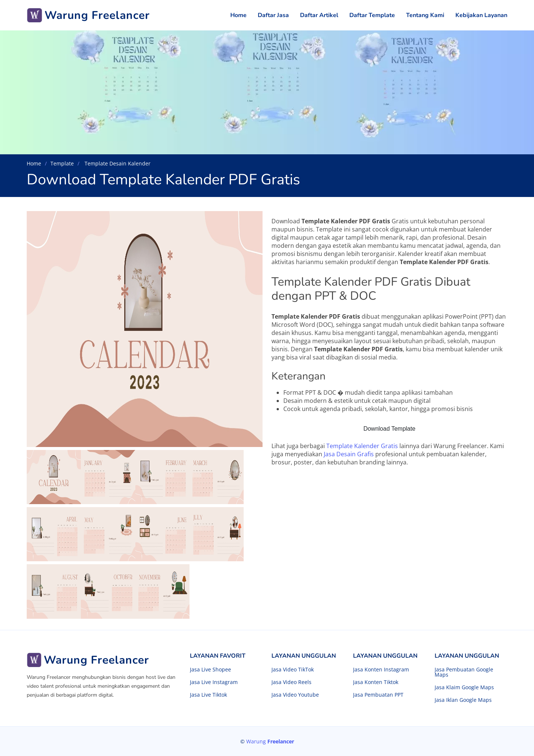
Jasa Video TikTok (293, 670)
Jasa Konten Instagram (381, 670)
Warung (270, 741)
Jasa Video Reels (291, 682)
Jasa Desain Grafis (349, 454)
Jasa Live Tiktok (208, 695)
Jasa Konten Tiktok (376, 682)
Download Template (389, 429)
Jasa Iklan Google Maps (463, 700)
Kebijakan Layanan (481, 15)
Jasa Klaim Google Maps (464, 687)
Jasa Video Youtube (295, 695)
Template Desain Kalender (117, 163)
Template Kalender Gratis (362, 446)
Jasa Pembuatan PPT (378, 695)
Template (62, 163)
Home (238, 15)
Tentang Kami (425, 15)
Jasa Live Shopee (210, 670)
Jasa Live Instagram (214, 682)
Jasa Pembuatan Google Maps (464, 672)
